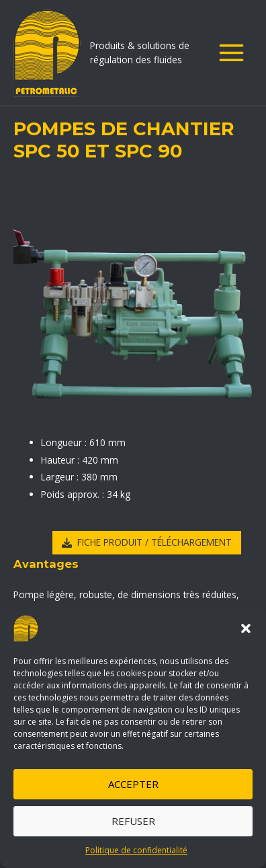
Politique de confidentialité (136, 850)
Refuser (133, 821)
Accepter (133, 784)
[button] (246, 628)
